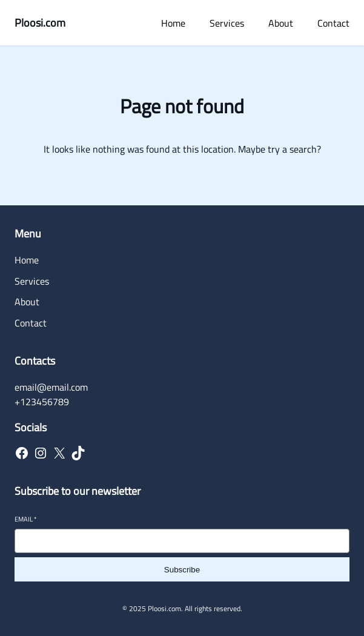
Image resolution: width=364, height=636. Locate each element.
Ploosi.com (40, 23)
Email (26, 519)
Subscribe (182, 570)
